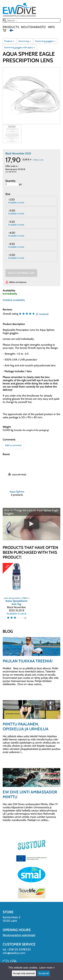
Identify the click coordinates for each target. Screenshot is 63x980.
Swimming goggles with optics (20, 47)
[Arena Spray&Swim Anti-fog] (16, 593)
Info (51, 27)
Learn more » (47, 968)
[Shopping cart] (6, 31)
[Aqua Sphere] (17, 480)
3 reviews (42, 314)
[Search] (32, 20)
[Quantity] (12, 184)
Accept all (44, 973)
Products (11, 27)
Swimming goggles (45, 41)
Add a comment (13, 445)
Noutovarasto (33, 27)
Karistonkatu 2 (12, 917)
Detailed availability (14, 300)
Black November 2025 (18, 153)
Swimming (25, 41)
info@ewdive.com (14, 953)
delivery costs (39, 160)
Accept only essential (24, 973)
